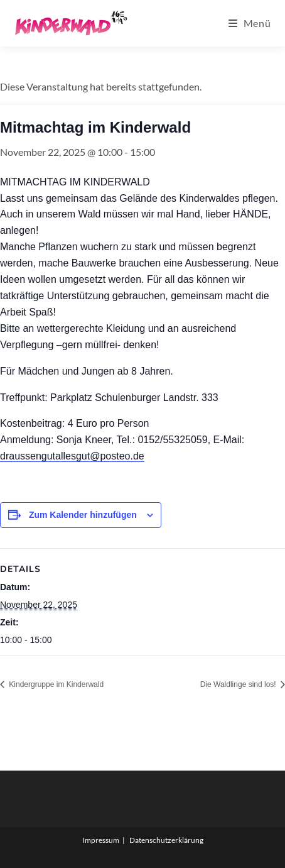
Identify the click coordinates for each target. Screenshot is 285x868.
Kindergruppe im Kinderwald (55, 684)
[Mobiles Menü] (250, 23)
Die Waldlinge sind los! (239, 684)
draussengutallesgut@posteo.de (72, 456)
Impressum (101, 840)
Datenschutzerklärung (166, 840)
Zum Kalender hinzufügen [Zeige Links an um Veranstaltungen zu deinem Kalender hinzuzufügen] (83, 515)
